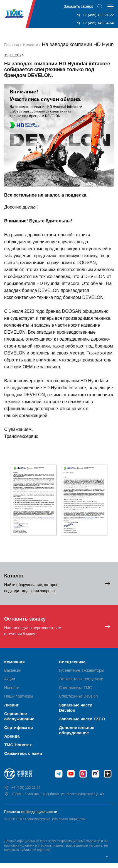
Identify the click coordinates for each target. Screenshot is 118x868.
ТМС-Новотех (18, 745)
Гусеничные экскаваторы (82, 670)
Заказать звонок (78, 6)
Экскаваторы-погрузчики (81, 679)
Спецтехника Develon (78, 696)
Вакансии (13, 670)
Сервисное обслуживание (19, 716)
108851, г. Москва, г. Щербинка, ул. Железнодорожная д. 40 (54, 794)
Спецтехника (72, 662)
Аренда (12, 736)
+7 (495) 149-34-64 (95, 23)
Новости (12, 688)
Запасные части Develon (76, 708)
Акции (10, 679)
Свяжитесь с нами (23, 753)
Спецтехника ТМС (75, 688)
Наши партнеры (19, 696)
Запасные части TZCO (82, 719)
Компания (14, 662)
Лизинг (11, 705)
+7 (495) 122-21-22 (95, 15)
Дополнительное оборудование (77, 730)
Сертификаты (19, 727)
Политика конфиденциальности (31, 812)
